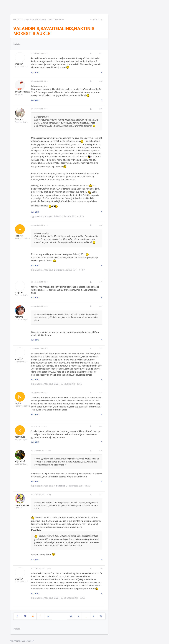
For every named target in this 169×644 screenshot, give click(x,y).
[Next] (90, 20)
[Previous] (92, 20)
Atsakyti (35, 72)
